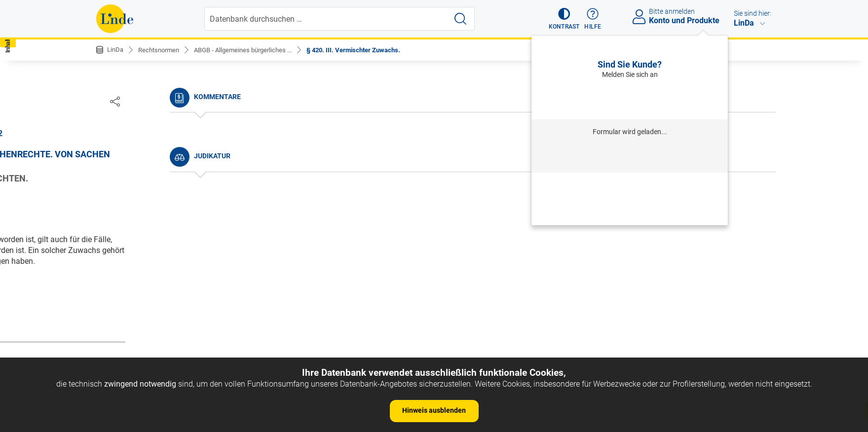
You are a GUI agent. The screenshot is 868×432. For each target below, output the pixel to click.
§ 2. (111, 216)
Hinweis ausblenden (434, 410)
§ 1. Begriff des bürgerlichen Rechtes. (169, 201)
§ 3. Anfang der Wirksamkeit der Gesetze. (176, 231)
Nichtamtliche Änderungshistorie (162, 163)
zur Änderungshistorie (404, 315)
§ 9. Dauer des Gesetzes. (147, 321)
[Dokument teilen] (761, 101)
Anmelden (630, 99)
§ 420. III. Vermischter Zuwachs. (370, 50)
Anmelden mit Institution (630, 156)
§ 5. (111, 261)
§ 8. (111, 306)
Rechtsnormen (162, 50)
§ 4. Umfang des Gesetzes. (151, 246)
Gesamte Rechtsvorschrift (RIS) (580, 283)
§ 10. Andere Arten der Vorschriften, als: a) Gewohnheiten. (177, 342)
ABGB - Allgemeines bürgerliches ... (252, 50)
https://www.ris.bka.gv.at (476, 283)
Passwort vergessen (630, 185)
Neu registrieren (630, 198)
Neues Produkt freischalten (630, 212)
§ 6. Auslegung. (131, 276)
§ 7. (111, 291)
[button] (560, 19)
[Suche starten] (461, 19)
